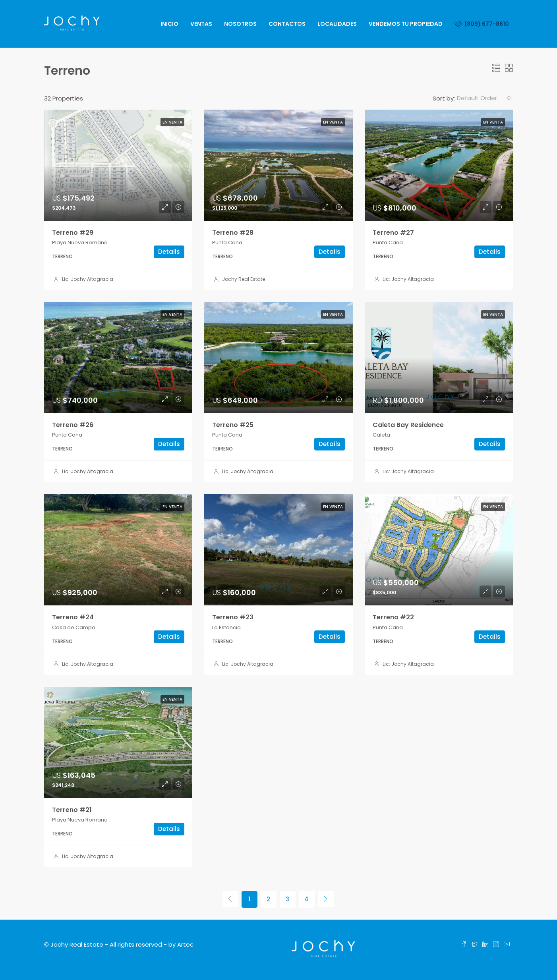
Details (169, 252)
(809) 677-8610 (482, 24)
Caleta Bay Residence (408, 425)
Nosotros (240, 24)
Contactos (287, 24)
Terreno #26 (73, 425)
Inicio (169, 24)
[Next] (326, 899)
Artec (185, 944)
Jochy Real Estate (244, 279)
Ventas (201, 24)
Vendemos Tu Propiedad (406, 24)
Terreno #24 (73, 617)
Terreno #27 (393, 233)
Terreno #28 (233, 233)
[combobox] (484, 98)
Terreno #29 (73, 233)
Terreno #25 (233, 425)
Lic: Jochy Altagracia (88, 279)
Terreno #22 (393, 617)
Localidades (337, 24)
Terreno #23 (233, 617)
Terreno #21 (72, 810)
